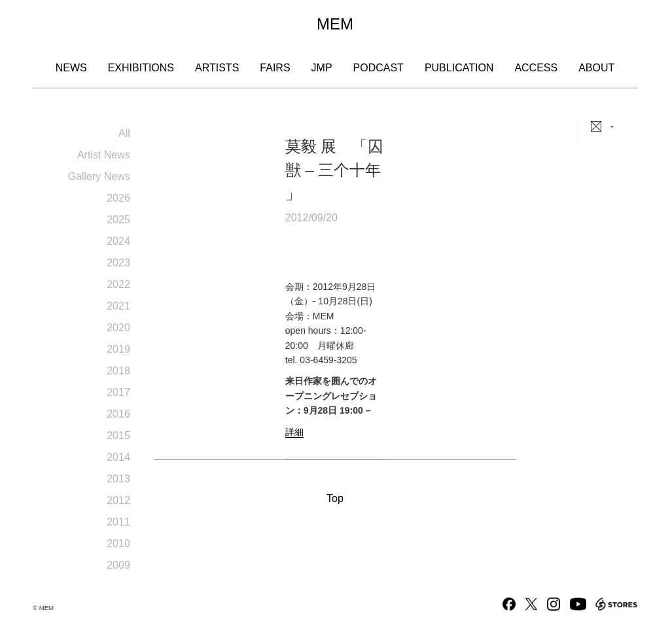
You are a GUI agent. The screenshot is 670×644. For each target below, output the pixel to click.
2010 (118, 544)
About (596, 68)
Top (335, 498)
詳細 (294, 432)
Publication (459, 68)
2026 (118, 198)
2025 (118, 220)
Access (536, 68)
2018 (118, 371)
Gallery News (99, 176)
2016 (118, 414)
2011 (118, 522)
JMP (322, 68)
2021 (118, 306)
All (124, 133)
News (71, 68)
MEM (335, 24)
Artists (217, 68)
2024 (118, 241)
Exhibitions (141, 68)
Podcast (379, 68)
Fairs (275, 68)
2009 (118, 565)
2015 (118, 436)
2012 (118, 500)
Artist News (104, 155)
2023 (118, 263)
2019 (118, 349)
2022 (118, 284)
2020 (118, 328)
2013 (118, 479)
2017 (118, 392)
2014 (118, 457)
